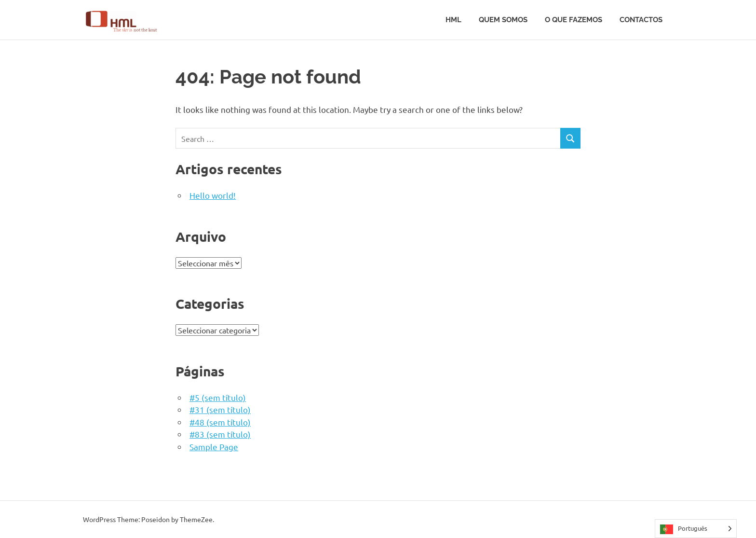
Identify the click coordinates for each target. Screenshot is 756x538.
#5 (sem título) (218, 397)
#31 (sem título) (220, 409)
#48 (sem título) (220, 422)
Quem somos (503, 20)
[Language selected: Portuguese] (696, 529)
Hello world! (213, 195)
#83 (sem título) (220, 434)
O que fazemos (574, 20)
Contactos (641, 20)
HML (453, 20)
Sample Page (214, 447)
